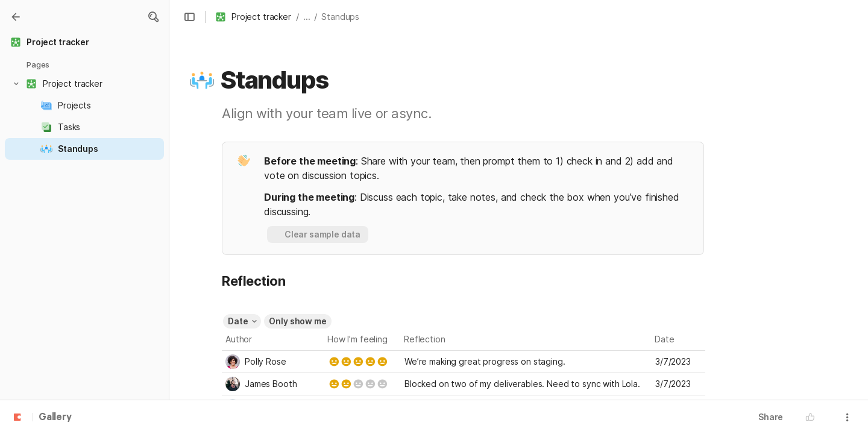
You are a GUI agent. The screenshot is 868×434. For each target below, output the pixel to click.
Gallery (55, 418)
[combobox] (273, 362)
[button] (153, 17)
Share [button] (771, 417)
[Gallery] (16, 17)
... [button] (307, 17)
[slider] (358, 362)
